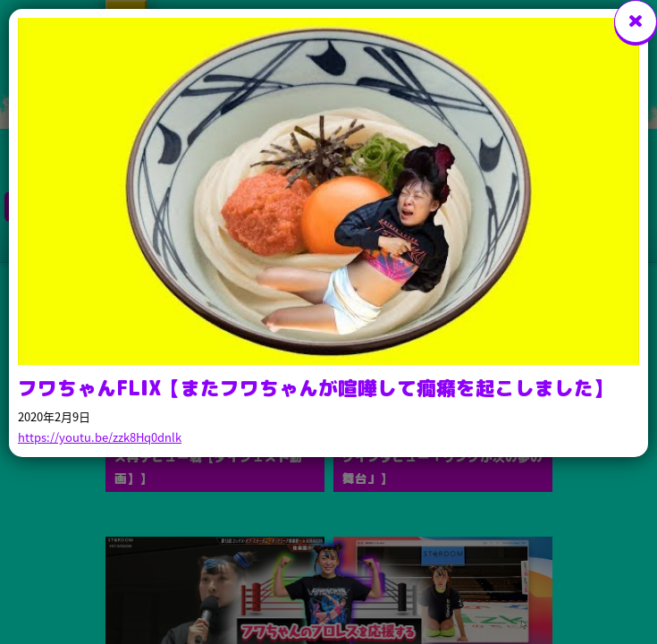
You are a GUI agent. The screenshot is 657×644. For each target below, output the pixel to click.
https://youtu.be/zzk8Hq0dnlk (100, 437)
